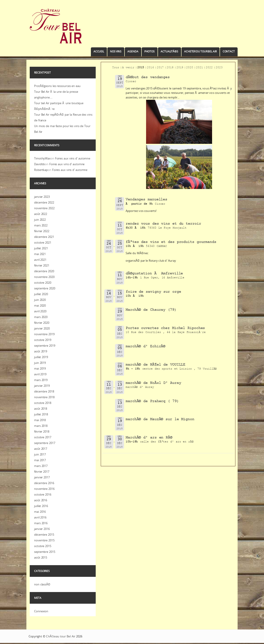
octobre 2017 (43, 437)
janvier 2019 (42, 386)
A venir (128, 68)
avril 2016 (40, 517)
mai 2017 (40, 460)
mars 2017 (41, 466)
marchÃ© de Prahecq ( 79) (152, 402)
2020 (190, 68)
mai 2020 (40, 305)
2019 (180, 68)
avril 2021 (40, 260)
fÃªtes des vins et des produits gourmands (171, 242)
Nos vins (116, 51)
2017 (160, 68)
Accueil (99, 51)
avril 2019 (40, 374)
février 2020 (42, 323)
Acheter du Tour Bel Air (200, 51)
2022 (209, 68)
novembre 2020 (44, 277)
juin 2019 (40, 363)
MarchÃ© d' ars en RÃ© (149, 438)
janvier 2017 (42, 477)
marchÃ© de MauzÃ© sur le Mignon (160, 420)
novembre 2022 (44, 208)
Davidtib (39, 164)
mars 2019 (41, 380)
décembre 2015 (44, 535)
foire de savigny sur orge (153, 292)
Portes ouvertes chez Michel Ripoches (165, 328)
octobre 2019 (43, 340)
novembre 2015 (44, 540)
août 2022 (41, 214)
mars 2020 (41, 317)
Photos (149, 51)
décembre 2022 (44, 202)
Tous (116, 68)
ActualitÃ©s (169, 51)
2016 (150, 68)
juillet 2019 (41, 357)
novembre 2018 (44, 397)
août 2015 (41, 557)
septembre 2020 (45, 288)
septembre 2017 (45, 443)
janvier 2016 (42, 529)
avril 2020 (40, 311)
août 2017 (41, 449)
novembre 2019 (44, 334)
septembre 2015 (45, 552)
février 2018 (42, 431)
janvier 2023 (42, 197)
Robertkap (41, 170)
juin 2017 (40, 454)
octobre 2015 (43, 546)
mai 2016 (40, 512)
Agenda (133, 51)
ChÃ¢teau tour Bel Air (61, 636)
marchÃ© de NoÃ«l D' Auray (153, 383)
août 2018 (41, 409)
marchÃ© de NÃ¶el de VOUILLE (155, 365)
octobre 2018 (43, 403)
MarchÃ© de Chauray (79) (151, 310)
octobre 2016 (43, 494)
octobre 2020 (43, 283)
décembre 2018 (44, 391)
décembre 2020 (44, 271)
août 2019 (41, 351)
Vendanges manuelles (146, 200)
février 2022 (42, 231)
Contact (229, 51)
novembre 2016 (44, 489)
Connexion (41, 611)
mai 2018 (40, 420)
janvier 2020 (42, 328)
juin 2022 (40, 220)
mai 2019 (40, 368)
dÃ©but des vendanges (148, 78)
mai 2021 (40, 254)
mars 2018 (41, 426)
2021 (200, 68)
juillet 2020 (41, 294)
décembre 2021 (44, 237)
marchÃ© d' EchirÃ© (145, 347)
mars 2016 (41, 523)
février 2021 (42, 265)
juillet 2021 (41, 248)
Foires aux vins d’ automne (73, 158)
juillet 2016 (41, 506)
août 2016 (41, 500)
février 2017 (42, 472)
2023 (219, 68)
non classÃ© (42, 584)
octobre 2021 (43, 242)
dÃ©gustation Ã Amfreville (154, 274)
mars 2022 (41, 225)
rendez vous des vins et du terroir (163, 224)
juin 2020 (40, 300)
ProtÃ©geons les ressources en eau (57, 86)
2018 (170, 68)
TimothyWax (42, 158)
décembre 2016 (44, 483)
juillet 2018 (41, 414)
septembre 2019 (45, 346)
